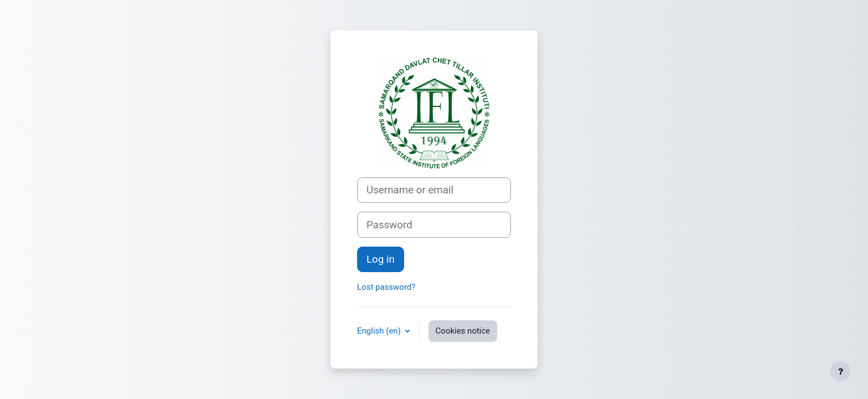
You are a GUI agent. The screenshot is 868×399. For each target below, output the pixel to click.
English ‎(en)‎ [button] (380, 331)
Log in (381, 259)
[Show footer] (840, 371)
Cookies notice (463, 331)
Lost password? (386, 287)
